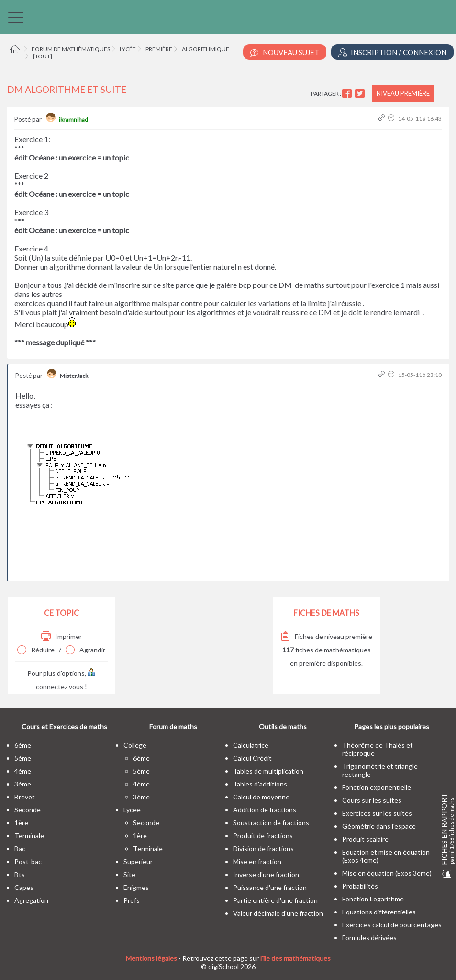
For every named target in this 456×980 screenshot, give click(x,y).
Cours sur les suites (372, 800)
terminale (29, 836)
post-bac (28, 861)
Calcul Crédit (252, 758)
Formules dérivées (369, 938)
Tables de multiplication (268, 771)
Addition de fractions (265, 810)
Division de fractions (263, 849)
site (129, 874)
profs (132, 900)
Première (159, 49)
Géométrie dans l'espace (379, 826)
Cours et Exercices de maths (64, 726)
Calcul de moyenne (261, 797)
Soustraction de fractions (271, 823)
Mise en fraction (257, 861)
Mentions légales (151, 958)
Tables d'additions (260, 784)
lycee (132, 810)
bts (20, 874)
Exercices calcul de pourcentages (392, 925)
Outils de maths (283, 726)
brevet (25, 797)
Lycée (128, 49)
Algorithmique (206, 49)
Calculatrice (251, 745)
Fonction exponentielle (377, 787)
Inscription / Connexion (392, 52)
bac (20, 849)
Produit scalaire (365, 839)
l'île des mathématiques (295, 958)
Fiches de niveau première (327, 636)
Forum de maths (173, 726)
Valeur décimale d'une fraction (278, 913)
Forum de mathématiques (71, 49)
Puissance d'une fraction (270, 887)
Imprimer (61, 636)
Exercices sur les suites (377, 813)
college (135, 745)
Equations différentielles (379, 912)
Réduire (36, 650)
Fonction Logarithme (373, 899)
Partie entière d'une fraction (275, 900)
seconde (28, 810)
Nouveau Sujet (285, 52)
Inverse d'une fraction (266, 874)
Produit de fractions (263, 836)
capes (24, 887)
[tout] (43, 56)
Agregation (31, 900)
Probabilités (360, 886)
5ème (23, 758)
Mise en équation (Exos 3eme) (387, 873)
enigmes (136, 887)
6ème (23, 745)
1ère (21, 823)
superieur (138, 861)
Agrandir (85, 650)
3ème (23, 784)
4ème (23, 771)
